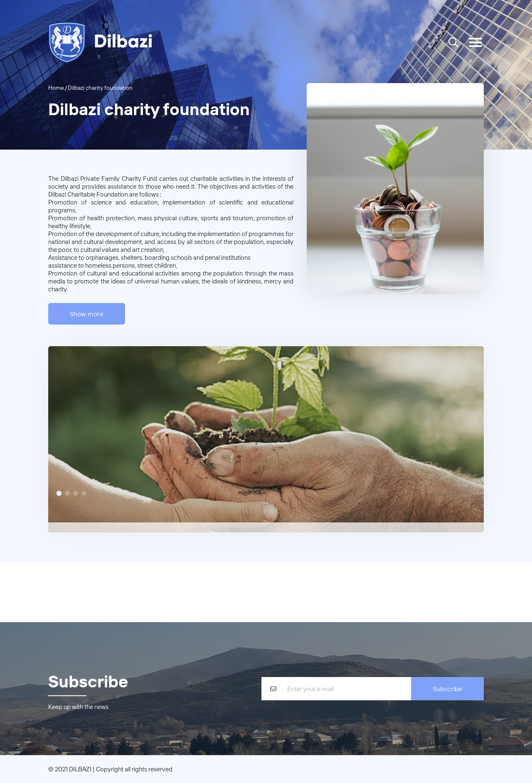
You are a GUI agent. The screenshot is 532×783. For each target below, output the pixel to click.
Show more (87, 314)
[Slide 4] (84, 493)
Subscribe (447, 689)
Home (56, 88)
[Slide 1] (59, 493)
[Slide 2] (67, 493)
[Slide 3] (76, 493)
